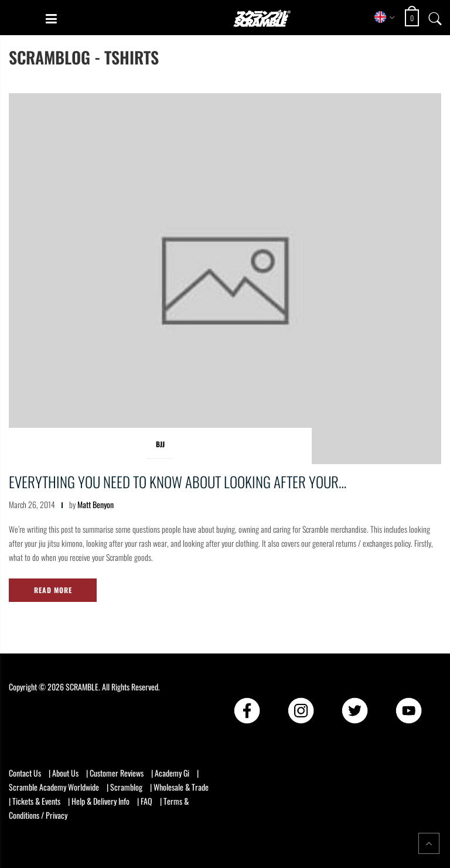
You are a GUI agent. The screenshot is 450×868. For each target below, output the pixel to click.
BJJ (160, 444)
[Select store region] (385, 17)
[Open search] (435, 17)
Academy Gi (172, 773)
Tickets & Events (36, 801)
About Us (65, 773)
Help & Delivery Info (100, 801)
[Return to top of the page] (429, 843)
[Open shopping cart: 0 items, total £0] (413, 18)
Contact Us (25, 773)
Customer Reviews (117, 773)
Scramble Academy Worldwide (54, 787)
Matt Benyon (96, 504)
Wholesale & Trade (181, 787)
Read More (53, 590)
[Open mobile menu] (51, 18)
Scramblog (126, 787)
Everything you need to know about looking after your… (178, 481)
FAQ (146, 801)
